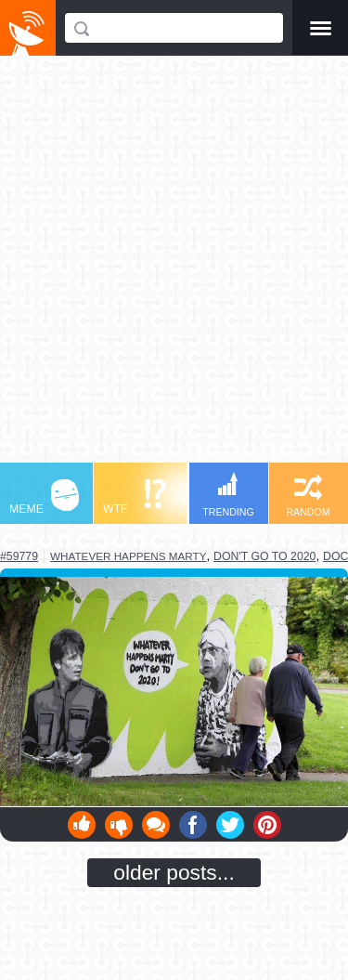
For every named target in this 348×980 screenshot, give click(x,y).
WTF (135, 497)
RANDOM (308, 496)
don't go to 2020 (264, 556)
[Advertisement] (174, 268)
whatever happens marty (128, 556)
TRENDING (228, 495)
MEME (44, 497)
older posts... (174, 872)
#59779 (19, 556)
